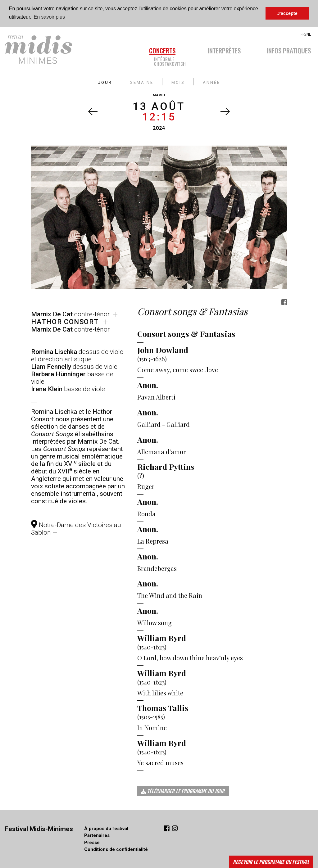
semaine (142, 81)
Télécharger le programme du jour (183, 791)
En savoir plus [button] (49, 17)
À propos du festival (106, 828)
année (211, 81)
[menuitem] (172, 55)
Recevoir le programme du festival (271, 862)
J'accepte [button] (287, 13)
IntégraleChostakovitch (170, 61)
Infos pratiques (289, 49)
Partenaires (97, 835)
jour (105, 81)
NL (309, 34)
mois (178, 81)
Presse (92, 842)
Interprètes (224, 49)
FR (303, 34)
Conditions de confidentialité (116, 849)
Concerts (162, 49)
